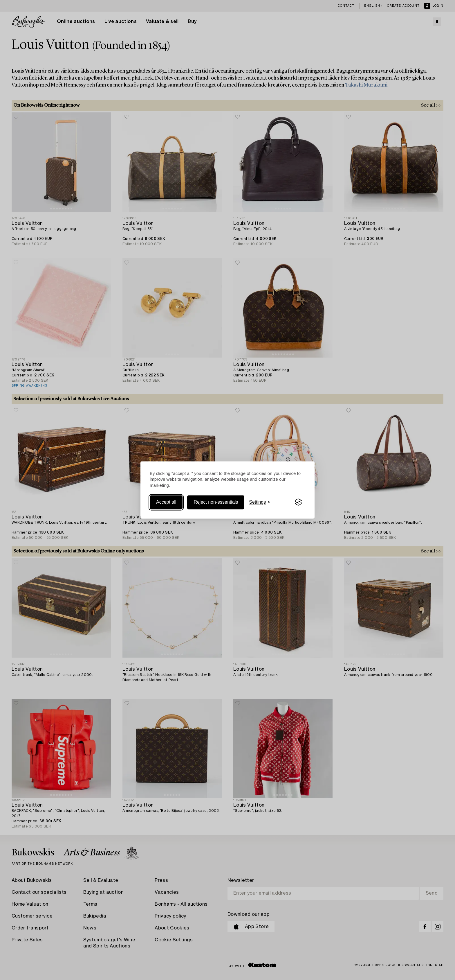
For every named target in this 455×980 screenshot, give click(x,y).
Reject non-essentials (216, 502)
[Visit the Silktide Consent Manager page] (298, 502)
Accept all (166, 502)
